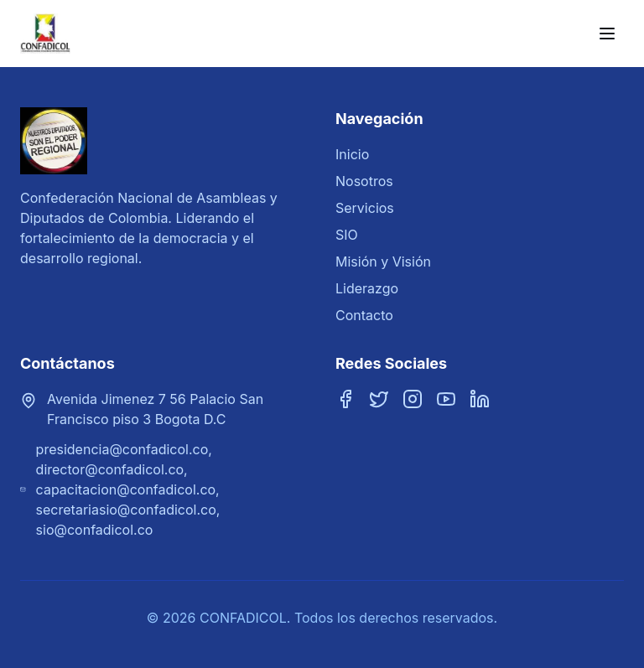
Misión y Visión (383, 262)
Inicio (352, 154)
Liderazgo (367, 288)
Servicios (365, 208)
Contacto (364, 315)
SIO (347, 235)
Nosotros (364, 181)
